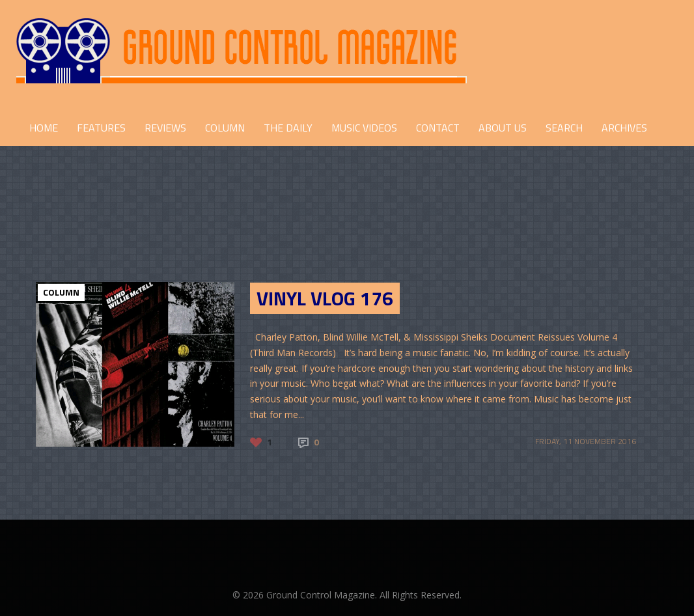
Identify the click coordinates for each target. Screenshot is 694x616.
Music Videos (364, 128)
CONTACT (438, 128)
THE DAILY (288, 128)
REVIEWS (165, 128)
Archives (624, 128)
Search (564, 128)
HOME (44, 128)
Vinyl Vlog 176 (325, 298)
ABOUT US (503, 128)
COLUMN (225, 128)
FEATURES (101, 128)
